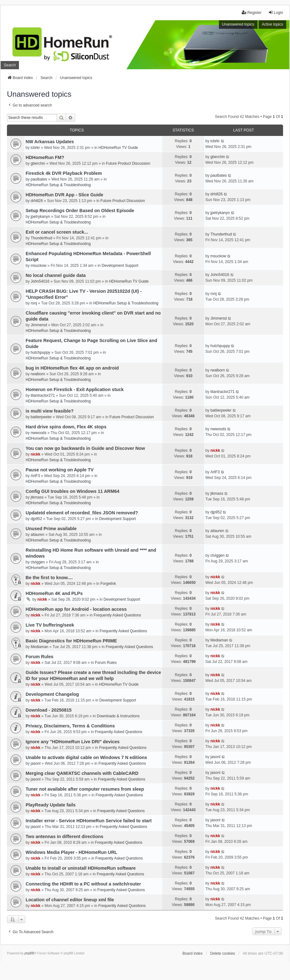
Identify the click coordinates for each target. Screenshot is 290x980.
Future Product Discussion (128, 163)
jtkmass (37, 497)
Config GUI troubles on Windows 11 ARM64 (72, 491)
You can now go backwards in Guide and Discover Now (85, 448)
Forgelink (108, 584)
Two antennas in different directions (64, 836)
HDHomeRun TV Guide (118, 148)
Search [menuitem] (10, 65)
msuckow (39, 266)
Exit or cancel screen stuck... (57, 232)
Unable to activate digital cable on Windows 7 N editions (86, 757)
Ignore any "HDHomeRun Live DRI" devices (73, 742)
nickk (36, 454)
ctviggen (38, 562)
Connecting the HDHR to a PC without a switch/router (83, 884)
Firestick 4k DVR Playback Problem (64, 173)
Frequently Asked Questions (117, 615)
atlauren (37, 535)
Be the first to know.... (49, 578)
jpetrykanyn (40, 217)
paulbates (39, 179)
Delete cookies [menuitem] (223, 953)
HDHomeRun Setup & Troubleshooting (58, 185)
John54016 (40, 281)
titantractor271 (43, 395)
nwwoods (39, 433)
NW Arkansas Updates (50, 142)
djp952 (36, 519)
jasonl (36, 763)
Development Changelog (52, 694)
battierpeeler (41, 417)
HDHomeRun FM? (45, 157)
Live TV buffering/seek (50, 625)
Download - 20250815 (49, 710)
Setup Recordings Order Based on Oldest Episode (80, 211)
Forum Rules (39, 657)
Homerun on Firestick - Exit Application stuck (75, 389)
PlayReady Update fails (51, 805)
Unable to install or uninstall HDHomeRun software (81, 868)
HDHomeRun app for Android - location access (76, 609)
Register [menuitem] (252, 12)
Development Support (120, 266)
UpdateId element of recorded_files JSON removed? (82, 513)
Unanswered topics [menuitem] (238, 24)
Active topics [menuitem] (272, 24)
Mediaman (39, 647)
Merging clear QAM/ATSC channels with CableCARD (82, 773)
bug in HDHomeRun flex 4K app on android (72, 368)
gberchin (38, 163)
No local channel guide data (56, 275)
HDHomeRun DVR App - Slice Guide (64, 195)
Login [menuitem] (276, 12)
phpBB (29, 953)
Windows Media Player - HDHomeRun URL (71, 852)
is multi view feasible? (50, 411)
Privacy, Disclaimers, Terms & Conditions (70, 726)
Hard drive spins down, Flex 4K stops (66, 427)
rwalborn (38, 374)
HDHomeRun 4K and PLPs (54, 593)
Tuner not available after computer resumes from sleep (85, 789)
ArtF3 (35, 476)
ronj (34, 303)
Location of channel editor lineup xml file (70, 900)
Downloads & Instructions (118, 716)
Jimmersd (39, 325)
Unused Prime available (51, 529)
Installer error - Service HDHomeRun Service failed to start (89, 821)
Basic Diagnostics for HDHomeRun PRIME (71, 641)
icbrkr (35, 148)
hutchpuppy (40, 352)
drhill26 (37, 201)
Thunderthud (41, 238)
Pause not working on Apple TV (60, 470)
